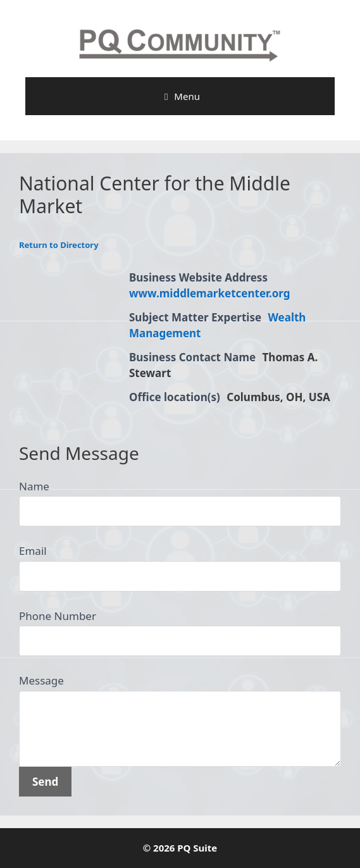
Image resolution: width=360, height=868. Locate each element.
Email (33, 551)
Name (34, 486)
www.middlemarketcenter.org (210, 293)
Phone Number (58, 616)
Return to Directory (59, 245)
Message (41, 680)
